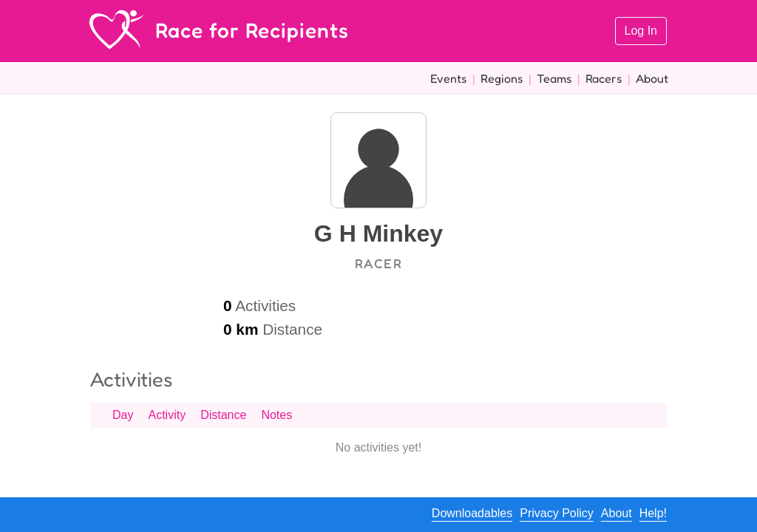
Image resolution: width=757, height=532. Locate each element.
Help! (653, 513)
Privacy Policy (557, 513)
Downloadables (472, 513)
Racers (604, 78)
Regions (502, 78)
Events (448, 78)
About (652, 78)
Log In (641, 31)
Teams (554, 78)
